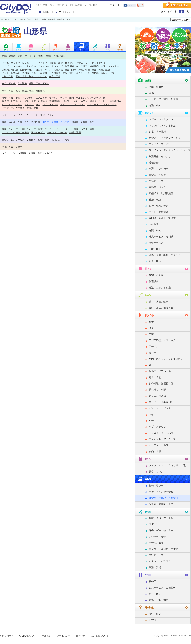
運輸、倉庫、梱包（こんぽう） (31, 76)
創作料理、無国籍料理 (49, 101)
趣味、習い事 (9, 122)
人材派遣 (56, 73)
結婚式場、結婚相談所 (65, 70)
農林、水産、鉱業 (11, 91)
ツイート (115, 5)
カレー (64, 98)
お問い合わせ (7, 636)
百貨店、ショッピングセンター (92, 63)
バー (38, 104)
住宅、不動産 (9, 83)
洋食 (11, 98)
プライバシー (63, 636)
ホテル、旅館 (87, 129)
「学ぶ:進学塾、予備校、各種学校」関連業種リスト (48, 20)
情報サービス (107, 73)
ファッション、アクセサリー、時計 (20, 115)
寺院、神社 (68, 73)
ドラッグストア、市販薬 (44, 63)
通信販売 (94, 66)
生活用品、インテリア (76, 66)
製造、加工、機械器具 (34, 91)
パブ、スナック (50, 104)
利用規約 (46, 636)
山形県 (20, 20)
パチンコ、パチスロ (57, 132)
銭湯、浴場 (75, 132)
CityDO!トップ (7, 20)
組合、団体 (55, 76)
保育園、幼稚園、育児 (83, 122)
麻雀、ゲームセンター (49, 129)
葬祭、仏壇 (84, 70)
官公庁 (5, 140)
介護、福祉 (59, 56)
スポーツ (31, 129)
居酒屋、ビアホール (12, 101)
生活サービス (27, 70)
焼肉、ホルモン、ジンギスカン (85, 98)
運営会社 (81, 636)
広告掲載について (100, 636)
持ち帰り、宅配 (71, 101)
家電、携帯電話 (66, 63)
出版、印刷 (8, 76)
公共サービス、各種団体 (23, 140)
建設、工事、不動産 (39, 83)
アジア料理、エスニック (35, 98)
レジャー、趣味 (71, 129)
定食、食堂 (30, 101)
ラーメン (54, 98)
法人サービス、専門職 (87, 73)
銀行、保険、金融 (101, 70)
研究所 (19, 147)
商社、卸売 (8, 147)
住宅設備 (22, 83)
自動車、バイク (44, 70)
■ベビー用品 (9, 153)
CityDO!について (28, 636)
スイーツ (29, 104)
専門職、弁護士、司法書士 (36, 73)
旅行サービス (38, 132)
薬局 (20, 56)
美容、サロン (47, 115)
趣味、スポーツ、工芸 (13, 129)
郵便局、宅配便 (10, 70)
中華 (18, 98)
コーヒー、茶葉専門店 (110, 101)
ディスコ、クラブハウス (73, 104)
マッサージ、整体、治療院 (38, 56)
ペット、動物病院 (11, 73)
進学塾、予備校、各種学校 (56, 122)
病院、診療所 (9, 56)
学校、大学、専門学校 (29, 122)
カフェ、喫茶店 (89, 101)
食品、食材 (32, 108)
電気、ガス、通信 (60, 140)
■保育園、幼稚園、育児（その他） (36, 153)
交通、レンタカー (110, 66)
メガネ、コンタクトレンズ (16, 63)
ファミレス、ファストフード (102, 104)
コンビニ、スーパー (12, 66)
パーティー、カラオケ (13, 108)
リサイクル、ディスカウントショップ (44, 66)
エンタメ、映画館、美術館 (16, 132)
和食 (4, 98)
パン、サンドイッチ (12, 104)
